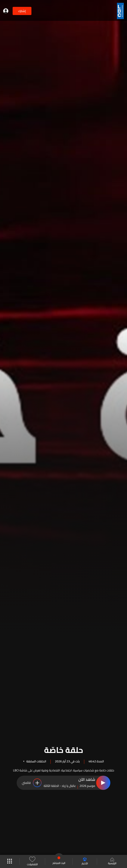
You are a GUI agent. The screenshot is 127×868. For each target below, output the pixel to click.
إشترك (22, 11)
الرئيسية (112, 862)
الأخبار (85, 861)
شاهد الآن (87, 780)
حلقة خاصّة (64, 749)
